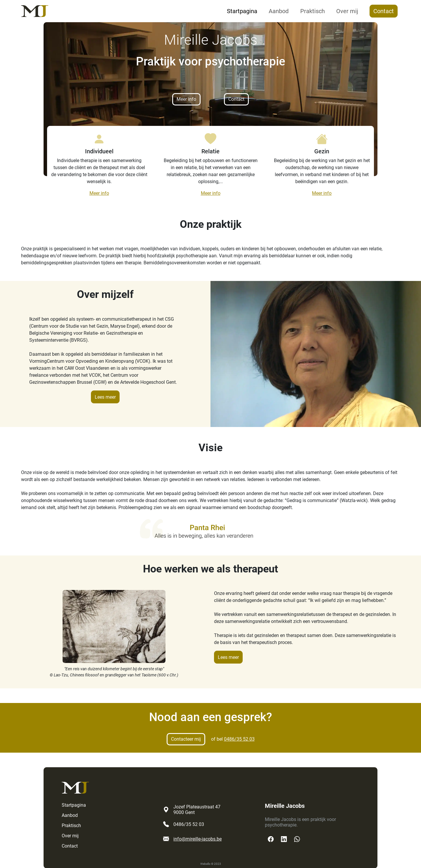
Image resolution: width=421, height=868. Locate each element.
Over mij (347, 11)
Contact (384, 11)
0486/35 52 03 (239, 739)
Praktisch (313, 11)
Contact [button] (236, 99)
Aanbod (279, 11)
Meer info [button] (186, 99)
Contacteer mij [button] (186, 739)
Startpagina (242, 11)
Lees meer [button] (105, 397)
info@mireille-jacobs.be (197, 839)
